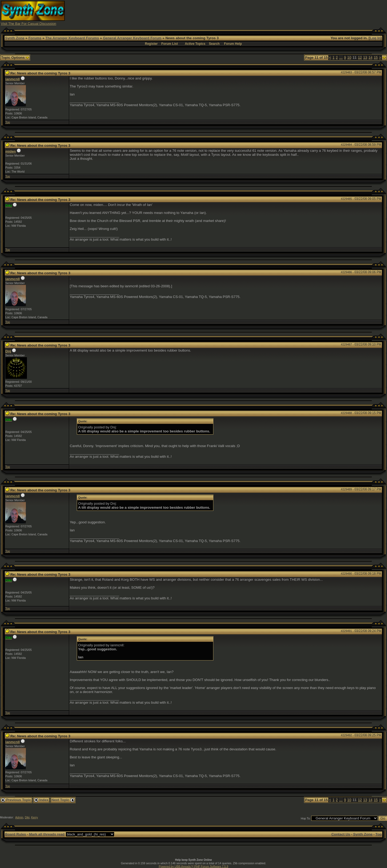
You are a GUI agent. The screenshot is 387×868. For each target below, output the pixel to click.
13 (365, 57)
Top (8, 122)
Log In (375, 38)
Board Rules (16, 834)
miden (11, 151)
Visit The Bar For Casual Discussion (29, 24)
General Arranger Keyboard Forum (132, 38)
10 (349, 57)
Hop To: (306, 818)
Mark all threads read (47, 834)
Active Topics (195, 44)
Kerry (35, 817)
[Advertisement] (289, 13)
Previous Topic (16, 800)
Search (214, 44)
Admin (19, 817)
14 (371, 57)
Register (151, 44)
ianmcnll (13, 79)
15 (376, 57)
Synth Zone (15, 38)
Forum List (170, 44)
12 (360, 57)
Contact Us (341, 834)
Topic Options (15, 57)
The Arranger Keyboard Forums (72, 38)
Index (41, 800)
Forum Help (233, 44)
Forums (35, 38)
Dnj (8, 351)
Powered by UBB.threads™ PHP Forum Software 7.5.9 (193, 866)
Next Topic (63, 800)
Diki (27, 817)
